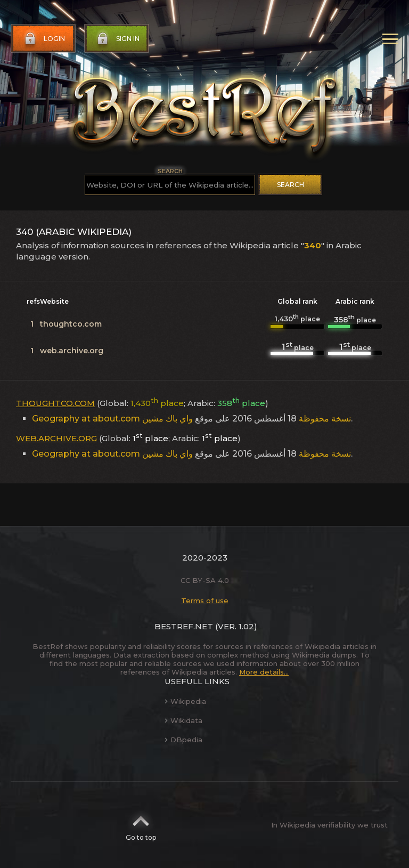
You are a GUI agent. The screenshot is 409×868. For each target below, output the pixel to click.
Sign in (117, 39)
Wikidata (183, 720)
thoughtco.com (71, 324)
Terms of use (205, 601)
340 (313, 245)
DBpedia (183, 740)
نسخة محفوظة (325, 419)
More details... (264, 672)
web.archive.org (72, 351)
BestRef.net (184, 626)
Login (44, 39)
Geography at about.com (86, 419)
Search (291, 185)
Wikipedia (185, 701)
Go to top (141, 825)
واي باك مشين (167, 419)
